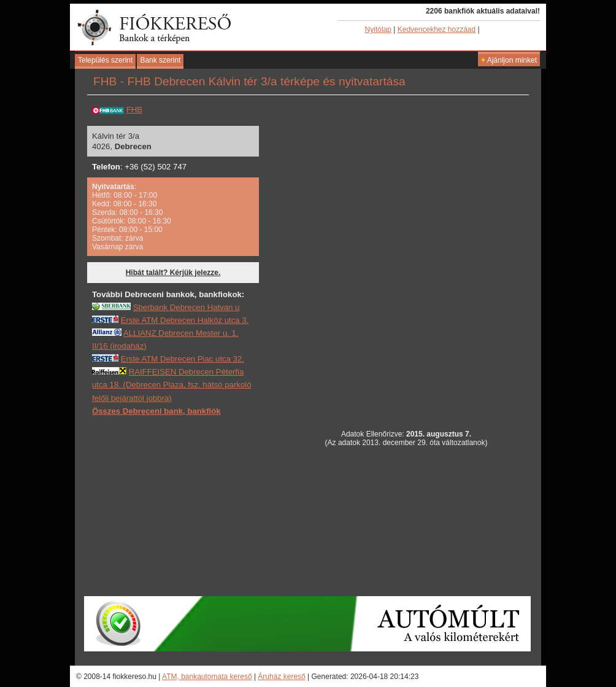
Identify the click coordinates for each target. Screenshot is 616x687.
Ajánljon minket (509, 60)
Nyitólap (378, 29)
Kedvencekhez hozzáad (437, 29)
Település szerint (105, 60)
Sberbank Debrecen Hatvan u (187, 307)
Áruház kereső (281, 677)
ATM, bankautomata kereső (207, 677)
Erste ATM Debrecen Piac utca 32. (183, 359)
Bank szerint (160, 60)
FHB (134, 110)
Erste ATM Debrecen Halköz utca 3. (185, 320)
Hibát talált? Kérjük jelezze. (173, 273)
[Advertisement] (184, 505)
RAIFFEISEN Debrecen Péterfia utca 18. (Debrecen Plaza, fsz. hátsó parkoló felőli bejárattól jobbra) (172, 385)
